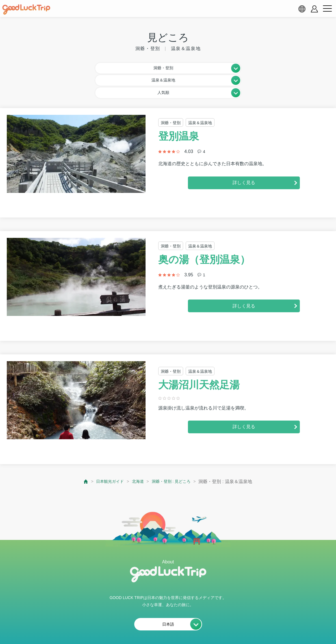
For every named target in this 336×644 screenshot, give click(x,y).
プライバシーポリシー (166, 626)
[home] (26, 10)
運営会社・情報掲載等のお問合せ (233, 626)
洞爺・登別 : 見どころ (174, 455)
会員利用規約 (120, 626)
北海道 (137, 455)
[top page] (80, 455)
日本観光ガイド (106, 455)
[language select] (302, 9)
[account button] (314, 9)
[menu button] (327, 9)
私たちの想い (83, 626)
